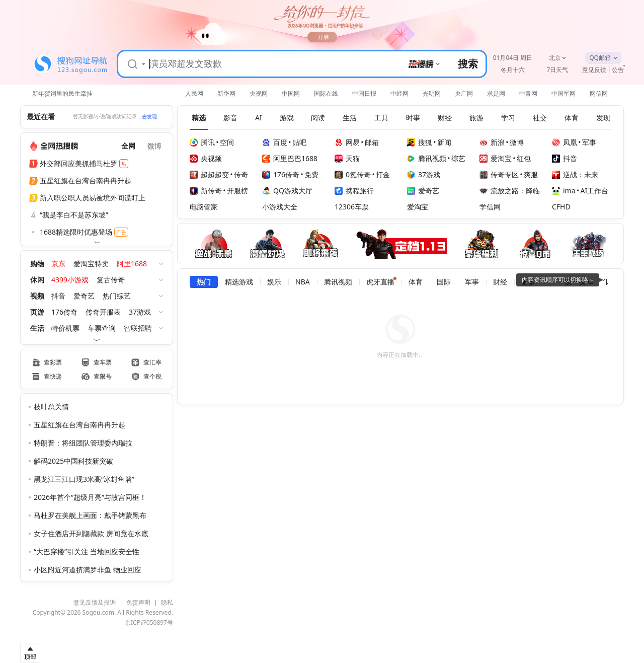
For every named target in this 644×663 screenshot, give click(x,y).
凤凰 (565, 142)
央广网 (464, 93)
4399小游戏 (70, 280)
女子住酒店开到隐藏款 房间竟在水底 (91, 533)
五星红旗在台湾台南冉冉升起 (79, 425)
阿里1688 (132, 264)
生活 (37, 328)
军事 (589, 142)
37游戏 (140, 312)
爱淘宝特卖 (91, 264)
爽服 (531, 174)
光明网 (432, 93)
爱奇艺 (84, 296)
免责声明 (138, 602)
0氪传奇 (353, 174)
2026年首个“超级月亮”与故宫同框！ (90, 497)
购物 (37, 264)
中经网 (399, 93)
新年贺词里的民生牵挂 (62, 93)
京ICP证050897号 (149, 622)
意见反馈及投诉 (95, 602)
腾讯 (202, 142)
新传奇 (206, 191)
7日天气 (558, 70)
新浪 (492, 142)
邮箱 (372, 142)
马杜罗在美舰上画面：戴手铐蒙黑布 (90, 515)
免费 (311, 174)
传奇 (241, 174)
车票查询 (102, 328)
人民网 (194, 93)
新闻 (444, 142)
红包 (524, 158)
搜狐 (420, 142)
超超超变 (209, 174)
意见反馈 (594, 70)
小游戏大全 (280, 207)
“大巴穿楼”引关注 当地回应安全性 (87, 551)
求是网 (496, 93)
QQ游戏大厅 (287, 191)
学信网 (490, 207)
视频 (37, 296)
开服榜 (237, 191)
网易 (347, 142)
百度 (275, 142)
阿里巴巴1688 (290, 158)
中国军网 (563, 93)
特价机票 (65, 328)
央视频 (206, 158)
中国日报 (364, 93)
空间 (227, 142)
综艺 (458, 158)
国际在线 (326, 93)
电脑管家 (204, 207)
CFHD (561, 207)
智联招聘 (138, 328)
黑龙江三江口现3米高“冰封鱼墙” (84, 479)
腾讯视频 (427, 158)
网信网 (599, 93)
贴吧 (299, 142)
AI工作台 (595, 191)
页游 (37, 312)
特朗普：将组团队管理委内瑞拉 (83, 443)
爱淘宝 (496, 158)
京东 (58, 264)
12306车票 (352, 207)
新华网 (226, 93)
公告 (618, 70)
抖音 (58, 296)
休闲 (37, 280)
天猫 (347, 158)
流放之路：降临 (510, 191)
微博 (517, 142)
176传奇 (64, 312)
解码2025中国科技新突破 (73, 461)
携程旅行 (354, 191)
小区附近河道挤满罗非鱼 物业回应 (88, 570)
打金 (383, 174)
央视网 (259, 93)
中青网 (528, 93)
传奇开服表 (103, 312)
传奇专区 (499, 174)
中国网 (291, 93)
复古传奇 (111, 280)
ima (564, 191)
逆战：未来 (575, 174)
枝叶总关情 (51, 407)
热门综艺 (117, 296)
